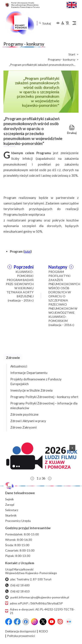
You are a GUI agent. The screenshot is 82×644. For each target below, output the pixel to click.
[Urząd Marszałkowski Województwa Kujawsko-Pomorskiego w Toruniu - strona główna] (20, 23)
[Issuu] (60, 622)
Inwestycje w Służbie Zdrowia (31, 390)
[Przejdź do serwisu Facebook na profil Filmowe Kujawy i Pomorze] (26, 622)
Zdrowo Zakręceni (23, 427)
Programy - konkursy (62, 60)
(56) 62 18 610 (17, 591)
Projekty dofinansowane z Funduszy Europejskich (36, 381)
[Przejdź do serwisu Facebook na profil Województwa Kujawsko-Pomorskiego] (9, 622)
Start (72, 54)
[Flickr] (69, 622)
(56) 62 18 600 (17, 585)
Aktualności (19, 366)
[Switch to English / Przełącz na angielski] (72, 4)
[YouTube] (52, 622)
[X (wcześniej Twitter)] (43, 622)
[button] (41, 458)
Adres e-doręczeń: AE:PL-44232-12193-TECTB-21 (40, 611)
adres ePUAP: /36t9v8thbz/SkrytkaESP (34, 603)
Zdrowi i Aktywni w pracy (28, 421)
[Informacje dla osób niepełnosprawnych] (65, 23)
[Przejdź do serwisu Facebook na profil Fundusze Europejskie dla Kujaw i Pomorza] (17, 622)
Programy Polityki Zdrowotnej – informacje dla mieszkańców (44, 406)
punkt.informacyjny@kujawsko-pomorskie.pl (37, 597)
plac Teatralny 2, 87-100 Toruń (28, 579)
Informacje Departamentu (29, 373)
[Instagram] (34, 622)
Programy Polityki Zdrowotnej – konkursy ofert (44, 397)
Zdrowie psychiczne (24, 414)
